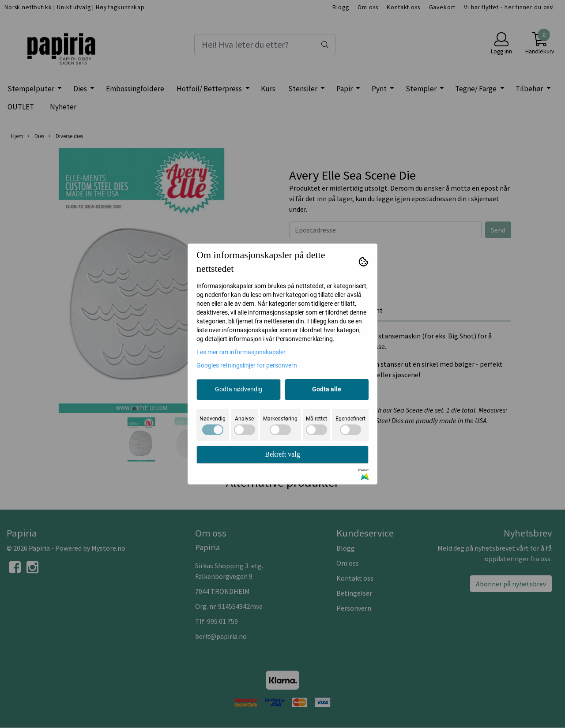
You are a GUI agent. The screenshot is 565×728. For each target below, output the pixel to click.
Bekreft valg (282, 454)
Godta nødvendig (239, 389)
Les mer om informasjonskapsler (241, 352)
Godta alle (327, 389)
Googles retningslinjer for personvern (247, 365)
